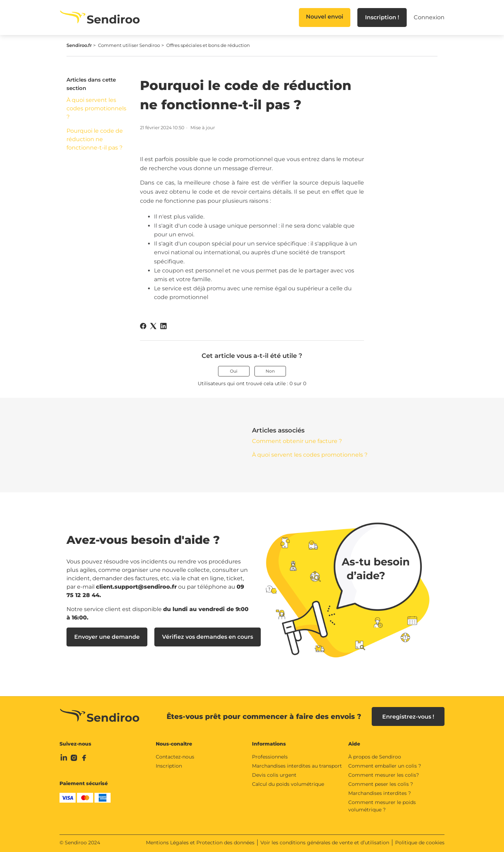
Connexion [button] (429, 17)
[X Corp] (153, 326)
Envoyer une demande (107, 637)
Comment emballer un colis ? (385, 766)
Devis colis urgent (274, 775)
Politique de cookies (420, 843)
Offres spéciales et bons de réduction (208, 45)
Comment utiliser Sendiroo (129, 45)
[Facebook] (143, 326)
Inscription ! (382, 17)
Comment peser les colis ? (381, 784)
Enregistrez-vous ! (408, 717)
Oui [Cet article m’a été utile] (234, 371)
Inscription (169, 766)
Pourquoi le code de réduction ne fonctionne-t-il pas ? (95, 139)
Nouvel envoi (325, 17)
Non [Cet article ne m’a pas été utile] (270, 371)
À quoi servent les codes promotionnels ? (96, 108)
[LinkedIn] (163, 326)
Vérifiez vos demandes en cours (208, 637)
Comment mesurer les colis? (384, 775)
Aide (354, 744)
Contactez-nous (175, 757)
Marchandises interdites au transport (297, 766)
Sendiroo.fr (79, 45)
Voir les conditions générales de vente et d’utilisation (325, 843)
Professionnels (270, 757)
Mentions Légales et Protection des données (200, 843)
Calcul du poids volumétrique (288, 784)
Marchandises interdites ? (380, 793)
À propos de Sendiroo (375, 757)
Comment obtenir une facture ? (297, 441)
